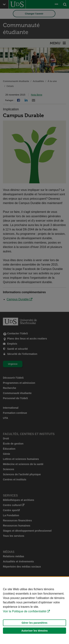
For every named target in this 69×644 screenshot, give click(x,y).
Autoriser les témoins (34, 631)
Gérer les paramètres (34, 623)
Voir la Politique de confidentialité (25, 611)
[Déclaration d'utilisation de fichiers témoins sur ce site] (34, 610)
